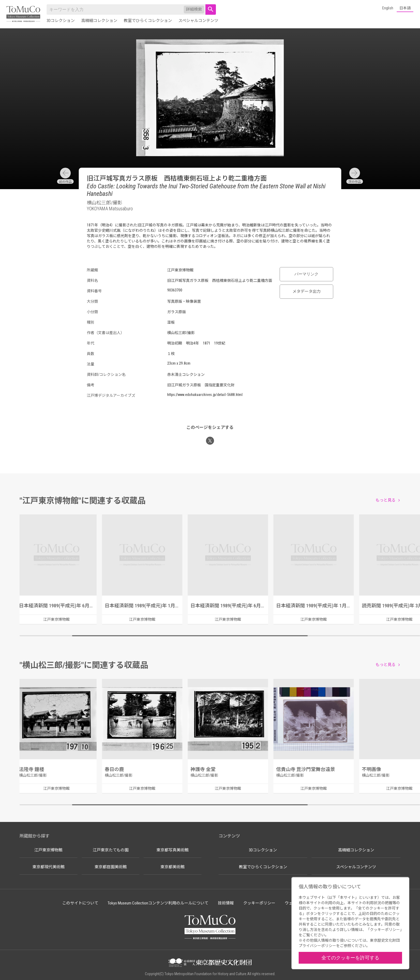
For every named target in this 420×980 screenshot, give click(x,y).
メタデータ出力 (307, 291)
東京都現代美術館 (48, 867)
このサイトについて (80, 903)
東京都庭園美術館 (111, 867)
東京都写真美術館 (172, 850)
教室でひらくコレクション (148, 21)
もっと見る (386, 500)
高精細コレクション (99, 21)
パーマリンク (306, 274)
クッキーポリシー (259, 903)
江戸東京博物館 (48, 850)
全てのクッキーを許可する (350, 958)
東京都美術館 (172, 867)
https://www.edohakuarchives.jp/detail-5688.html (205, 395)
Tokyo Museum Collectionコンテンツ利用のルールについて (158, 903)
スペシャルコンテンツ (198, 21)
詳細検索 (194, 9)
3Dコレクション (61, 21)
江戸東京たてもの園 (111, 850)
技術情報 (226, 903)
